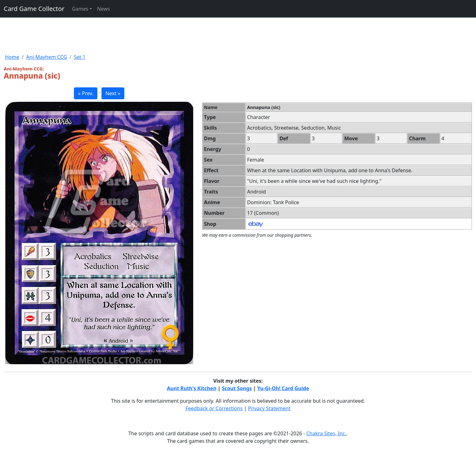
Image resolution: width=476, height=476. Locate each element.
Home (12, 57)
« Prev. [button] (86, 93)
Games (80, 9)
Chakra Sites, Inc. (326, 433)
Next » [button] (113, 93)
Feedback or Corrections (214, 408)
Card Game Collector (34, 9)
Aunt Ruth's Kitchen (192, 388)
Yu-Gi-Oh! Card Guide (283, 388)
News (103, 9)
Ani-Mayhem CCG (46, 57)
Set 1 (80, 57)
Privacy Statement (269, 408)
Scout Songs (237, 388)
